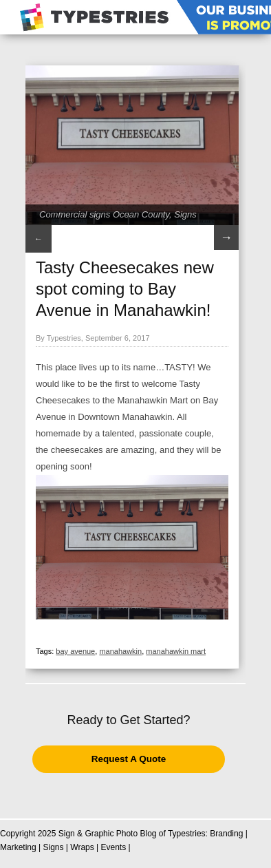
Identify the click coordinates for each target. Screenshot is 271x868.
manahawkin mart (176, 651)
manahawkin (120, 651)
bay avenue (75, 651)
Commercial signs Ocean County (104, 214)
